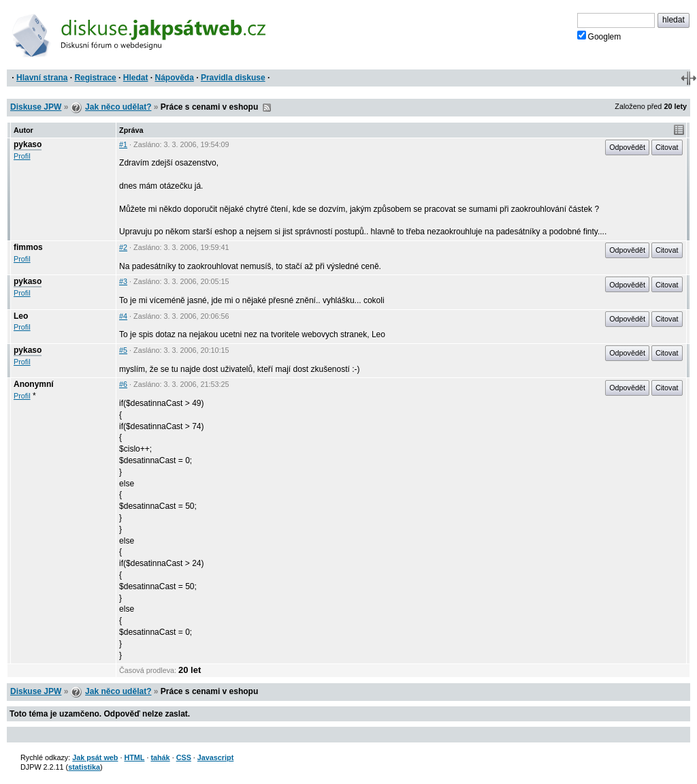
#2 (123, 247)
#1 (123, 144)
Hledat (136, 78)
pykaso (28, 144)
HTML (134, 757)
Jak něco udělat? (118, 107)
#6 (123, 384)
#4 (123, 316)
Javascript (215, 757)
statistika (84, 767)
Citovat (667, 147)
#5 (123, 350)
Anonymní (34, 384)
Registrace (95, 78)
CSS (184, 757)
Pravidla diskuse (233, 78)
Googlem (599, 36)
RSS (267, 108)
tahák (160, 757)
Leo (21, 316)
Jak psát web (95, 757)
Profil (22, 156)
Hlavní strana (42, 78)
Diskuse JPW (36, 107)
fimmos (28, 247)
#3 (123, 281)
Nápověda (175, 78)
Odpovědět (627, 147)
